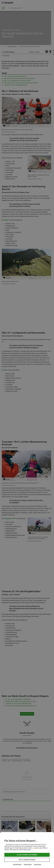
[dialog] (27, 850)
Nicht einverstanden (27, 860)
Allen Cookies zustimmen (27, 855)
